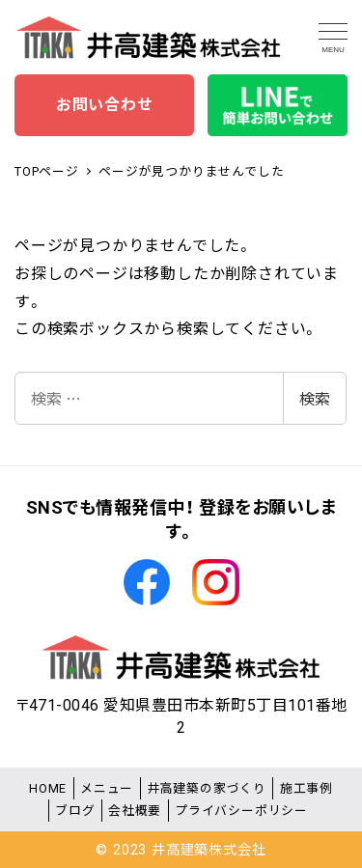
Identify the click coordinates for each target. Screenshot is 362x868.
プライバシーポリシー (241, 811)
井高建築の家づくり (207, 788)
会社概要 (135, 811)
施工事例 (306, 788)
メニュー (107, 788)
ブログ (75, 811)
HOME (48, 788)
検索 (315, 398)
